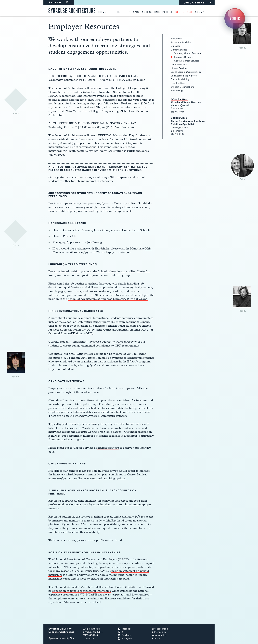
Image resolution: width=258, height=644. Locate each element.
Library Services (179, 68)
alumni (200, 12)
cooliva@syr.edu (179, 128)
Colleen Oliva (179, 118)
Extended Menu (160, 629)
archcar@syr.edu (108, 448)
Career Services (179, 50)
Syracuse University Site (61, 638)
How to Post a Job (64, 236)
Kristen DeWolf (180, 99)
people (168, 12)
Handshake (131, 207)
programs (131, 12)
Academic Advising (181, 42)
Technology (177, 91)
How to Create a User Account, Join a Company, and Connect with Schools (101, 230)
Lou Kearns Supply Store (184, 76)
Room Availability (180, 79)
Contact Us (89, 638)
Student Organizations (183, 87)
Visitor (235, 19)
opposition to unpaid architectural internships (81, 591)
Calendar (175, 46)
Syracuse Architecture (72, 10)
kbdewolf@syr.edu (181, 105)
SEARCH (59, 3)
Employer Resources (185, 57)
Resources (176, 39)
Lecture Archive (179, 65)
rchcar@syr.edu (85, 252)
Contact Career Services (187, 61)
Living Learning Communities (186, 72)
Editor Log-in (159, 632)
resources (184, 12)
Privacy (156, 638)
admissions (151, 12)
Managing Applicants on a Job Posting (77, 242)
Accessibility (159, 635)
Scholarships (178, 83)
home (102, 12)
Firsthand (116, 540)
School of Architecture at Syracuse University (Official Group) (108, 299)
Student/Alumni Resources (188, 53)
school (115, 12)
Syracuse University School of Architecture (61, 630)
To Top (198, 633)
